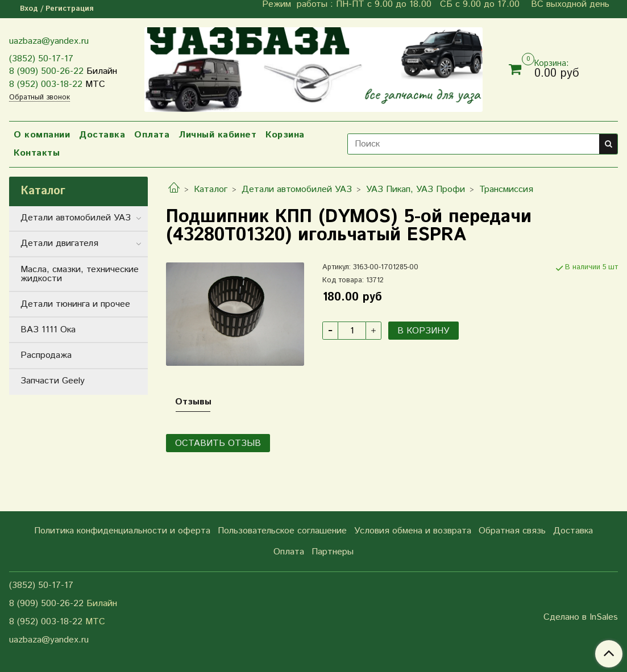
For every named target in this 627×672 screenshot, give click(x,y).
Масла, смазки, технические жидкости (80, 274)
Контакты (37, 153)
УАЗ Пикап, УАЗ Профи (416, 189)
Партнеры (333, 552)
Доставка (102, 135)
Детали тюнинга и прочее (75, 304)
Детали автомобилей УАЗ (297, 189)
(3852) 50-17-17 (41, 59)
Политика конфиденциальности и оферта (122, 531)
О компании (42, 135)
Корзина (285, 135)
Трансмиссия (506, 189)
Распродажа (46, 355)
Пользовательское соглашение (282, 531)
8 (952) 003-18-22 (46, 84)
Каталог (211, 189)
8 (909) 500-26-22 (46, 71)
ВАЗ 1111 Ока (48, 330)
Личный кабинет (217, 135)
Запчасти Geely (53, 381)
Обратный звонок (40, 98)
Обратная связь (512, 531)
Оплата (152, 135)
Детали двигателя (59, 243)
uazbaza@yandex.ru (49, 41)
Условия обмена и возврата (413, 531)
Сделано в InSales (581, 617)
